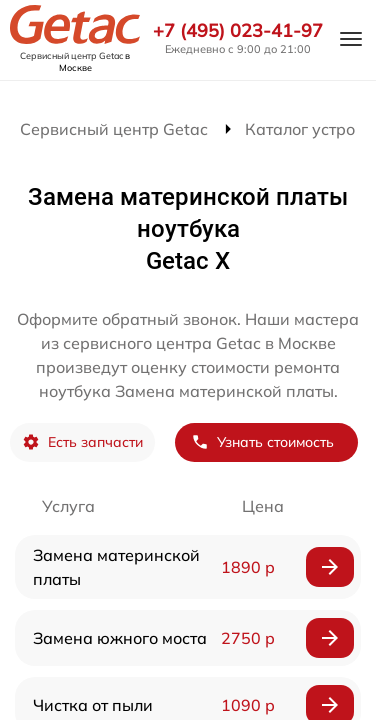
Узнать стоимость (262, 442)
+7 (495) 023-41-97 (238, 31)
